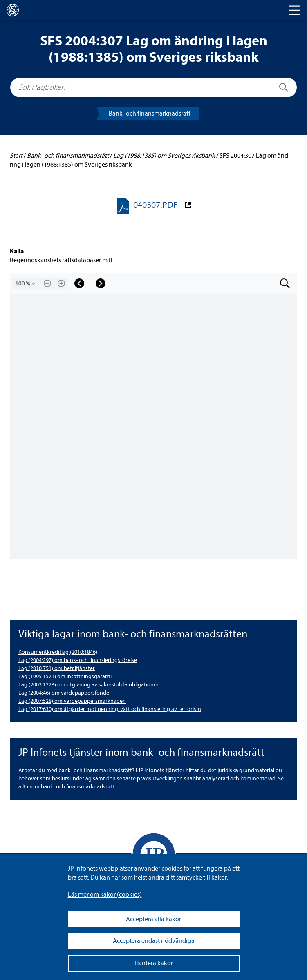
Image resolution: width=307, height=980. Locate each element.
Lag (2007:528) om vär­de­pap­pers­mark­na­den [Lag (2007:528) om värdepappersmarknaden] (72, 701)
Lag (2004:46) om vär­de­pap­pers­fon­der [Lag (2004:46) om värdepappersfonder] (65, 693)
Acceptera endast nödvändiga (154, 941)
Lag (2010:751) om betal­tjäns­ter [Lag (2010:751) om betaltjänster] (57, 668)
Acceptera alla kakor (153, 919)
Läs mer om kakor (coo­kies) (105, 895)
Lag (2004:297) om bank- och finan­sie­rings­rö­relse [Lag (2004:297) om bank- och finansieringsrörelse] (78, 660)
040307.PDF (157, 205)
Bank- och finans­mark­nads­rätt (150, 114)
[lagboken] (13, 10)
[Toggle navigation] (294, 10)
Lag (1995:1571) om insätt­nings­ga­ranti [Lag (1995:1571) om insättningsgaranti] (65, 676)
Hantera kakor (154, 963)
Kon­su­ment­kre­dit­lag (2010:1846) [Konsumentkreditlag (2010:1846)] (58, 652)
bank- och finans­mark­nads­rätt (78, 787)
